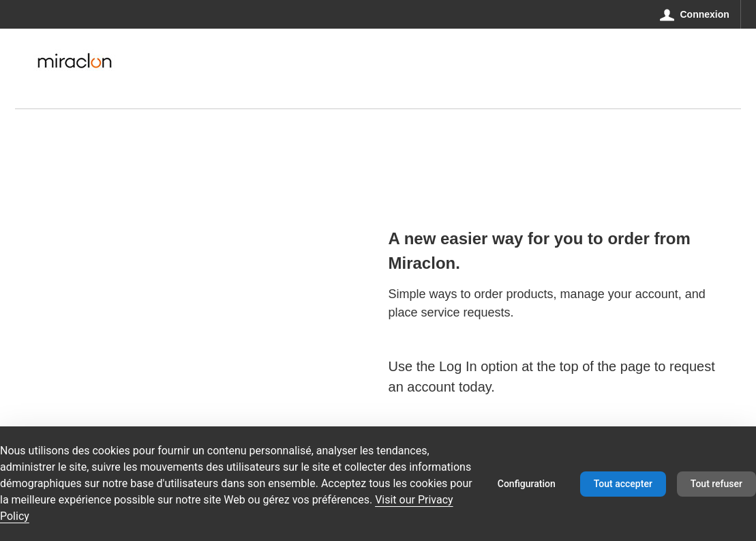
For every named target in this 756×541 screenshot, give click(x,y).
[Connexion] (695, 14)
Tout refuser (716, 484)
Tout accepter (623, 484)
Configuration (527, 484)
